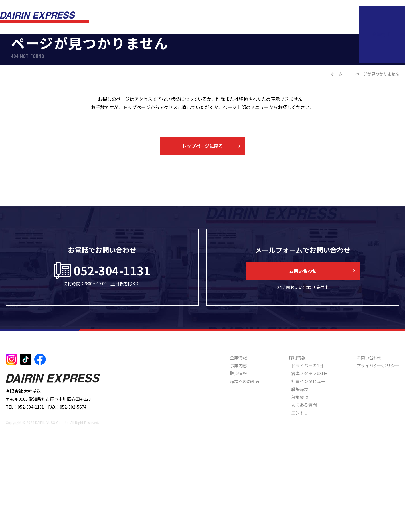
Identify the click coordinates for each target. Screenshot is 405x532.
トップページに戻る (202, 229)
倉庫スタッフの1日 (309, 457)
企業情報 (208, 17)
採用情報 (331, 17)
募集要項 (300, 481)
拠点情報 (263, 17)
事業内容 (236, 17)
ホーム (337, 157)
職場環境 (300, 473)
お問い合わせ (372, 17)
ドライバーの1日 (307, 449)
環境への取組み (297, 17)
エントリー (302, 496)
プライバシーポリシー (378, 449)
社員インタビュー (308, 465)
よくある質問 (304, 488)
